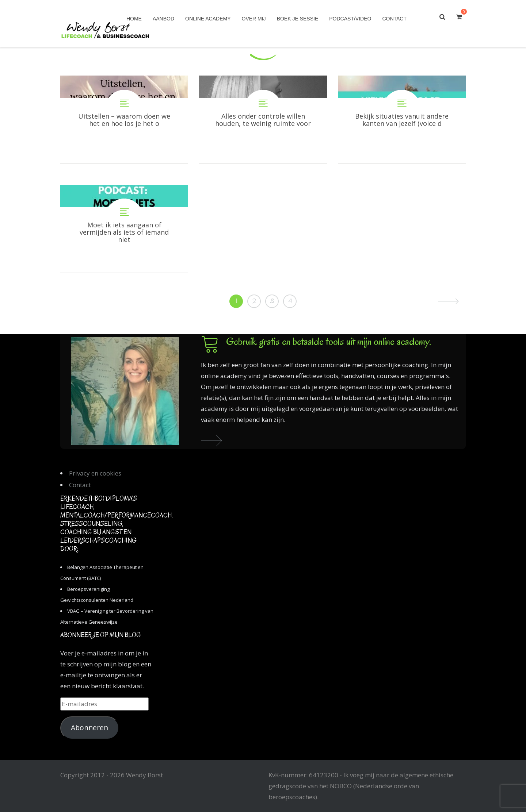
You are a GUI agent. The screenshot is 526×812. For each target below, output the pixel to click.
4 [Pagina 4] (290, 301)
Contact (394, 19)
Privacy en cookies (95, 473)
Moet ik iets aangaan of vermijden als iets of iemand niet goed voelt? (124, 229)
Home (134, 19)
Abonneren (89, 728)
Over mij (254, 19)
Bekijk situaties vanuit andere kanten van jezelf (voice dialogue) (402, 119)
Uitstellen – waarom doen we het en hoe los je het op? (124, 119)
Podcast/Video (350, 19)
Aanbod (163, 19)
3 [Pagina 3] (272, 301)
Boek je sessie (298, 19)
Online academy (208, 19)
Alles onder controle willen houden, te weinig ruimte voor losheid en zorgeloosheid (263, 119)
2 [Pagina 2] (254, 301)
